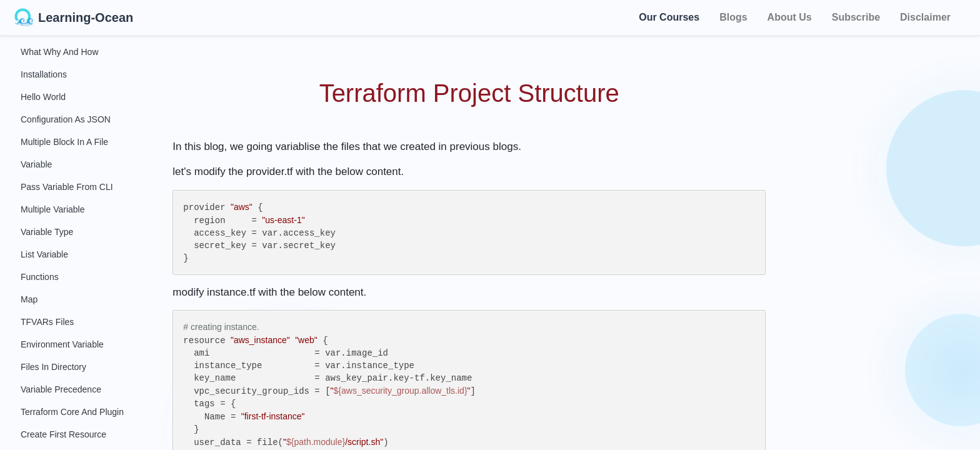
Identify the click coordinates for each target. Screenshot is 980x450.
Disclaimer (925, 17)
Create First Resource (63, 434)
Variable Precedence (61, 389)
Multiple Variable (52, 209)
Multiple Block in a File (64, 142)
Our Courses (669, 15)
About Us (790, 17)
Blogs (733, 17)
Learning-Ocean (74, 17)
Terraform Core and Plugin (72, 412)
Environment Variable (62, 344)
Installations (44, 74)
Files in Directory (53, 367)
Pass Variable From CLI (67, 187)
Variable (36, 164)
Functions (40, 277)
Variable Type (47, 232)
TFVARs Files (47, 322)
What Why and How (60, 52)
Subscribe (856, 17)
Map (29, 299)
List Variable (44, 254)
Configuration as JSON (66, 119)
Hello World (43, 97)
